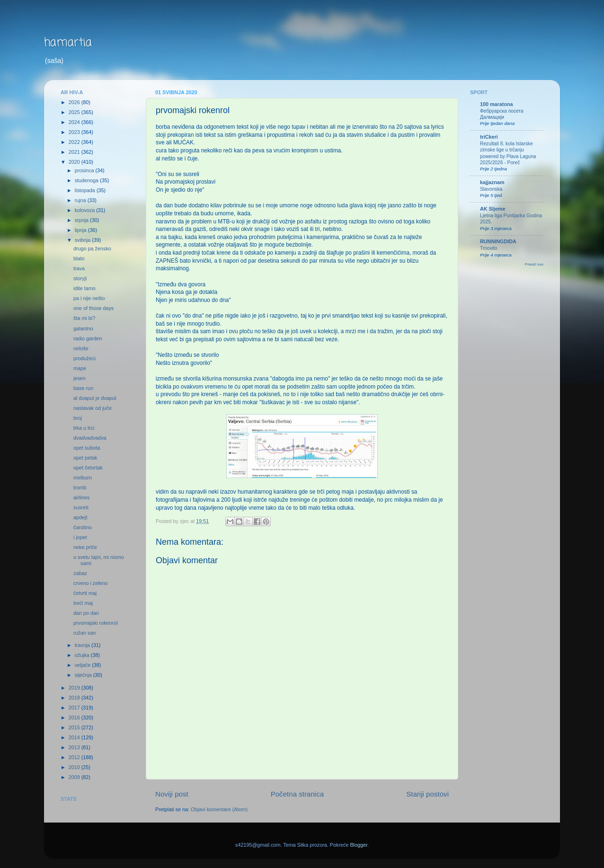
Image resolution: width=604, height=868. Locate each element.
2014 (75, 737)
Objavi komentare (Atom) (219, 809)
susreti (81, 507)
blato (79, 258)
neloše (81, 348)
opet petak (85, 458)
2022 (75, 142)
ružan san (84, 633)
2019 (75, 688)
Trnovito (489, 248)
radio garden (88, 338)
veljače (84, 665)
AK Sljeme (493, 209)
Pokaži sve (534, 264)
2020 (75, 162)
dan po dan (86, 613)
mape (80, 368)
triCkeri (489, 137)
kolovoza (86, 210)
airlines (81, 497)
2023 (75, 132)
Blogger (359, 845)
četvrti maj (85, 593)
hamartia (68, 43)
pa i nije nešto (89, 298)
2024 (75, 122)
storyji (80, 278)
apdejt (80, 517)
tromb (80, 487)
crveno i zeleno (91, 583)
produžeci (84, 358)
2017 (75, 708)
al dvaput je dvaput (95, 398)
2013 (75, 747)
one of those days (93, 308)
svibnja (84, 240)
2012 (75, 757)
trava (79, 268)
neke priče (85, 547)
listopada (86, 190)
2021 (75, 152)
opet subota (87, 448)
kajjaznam (492, 182)
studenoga (87, 180)
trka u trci (84, 428)
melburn (83, 478)
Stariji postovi (427, 794)
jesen (80, 378)
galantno (83, 328)
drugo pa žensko (92, 248)
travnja (83, 645)
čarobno (83, 527)
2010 (75, 767)
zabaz (80, 573)
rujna (81, 200)
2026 (75, 102)
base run (83, 388)
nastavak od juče (93, 408)
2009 (75, 777)
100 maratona (497, 104)
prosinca (85, 170)
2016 (75, 717)
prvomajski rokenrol (96, 623)
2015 (75, 727)
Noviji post (172, 794)
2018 (75, 698)
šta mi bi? (84, 318)
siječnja (84, 675)
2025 (75, 112)
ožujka (83, 655)
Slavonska (491, 189)
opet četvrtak (88, 468)
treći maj (83, 603)
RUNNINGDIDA (498, 241)
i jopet (80, 537)
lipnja (81, 230)
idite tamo (84, 288)
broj (78, 418)
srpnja (82, 220)
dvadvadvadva (90, 438)
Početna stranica (298, 794)
